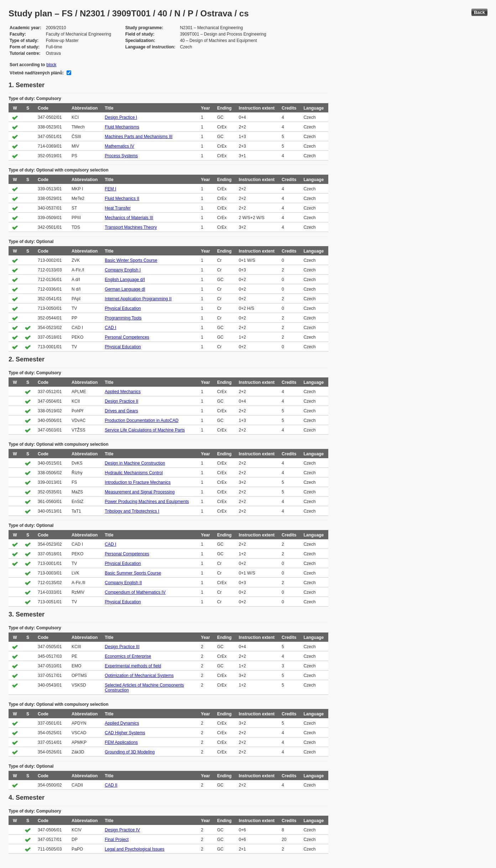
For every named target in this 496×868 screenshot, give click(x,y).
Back (479, 12)
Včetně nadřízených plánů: (37, 73)
